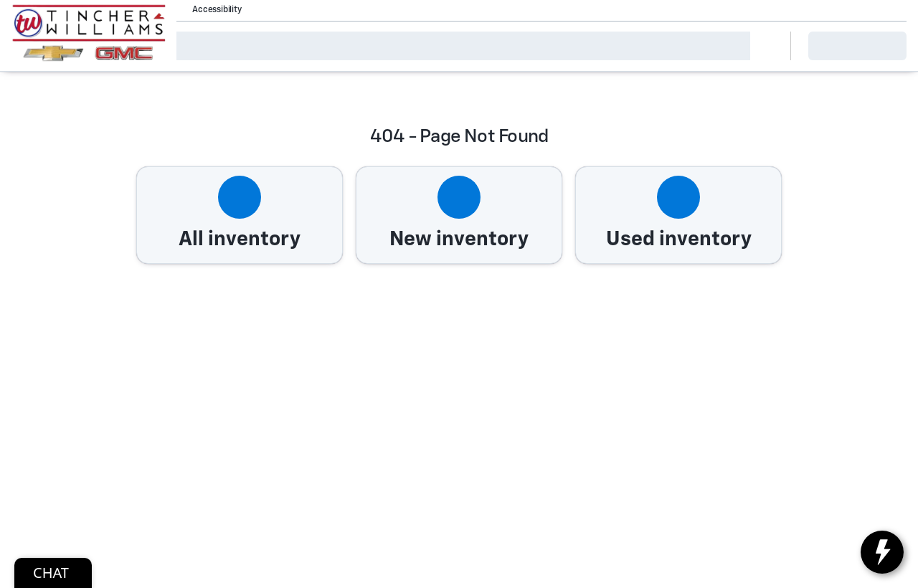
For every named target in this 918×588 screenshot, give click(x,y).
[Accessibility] (210, 10)
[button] (273, 10)
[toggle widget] (882, 552)
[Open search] (762, 46)
